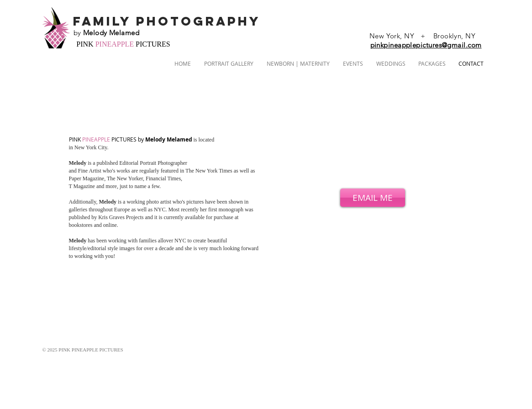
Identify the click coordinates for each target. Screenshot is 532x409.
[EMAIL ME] (373, 198)
